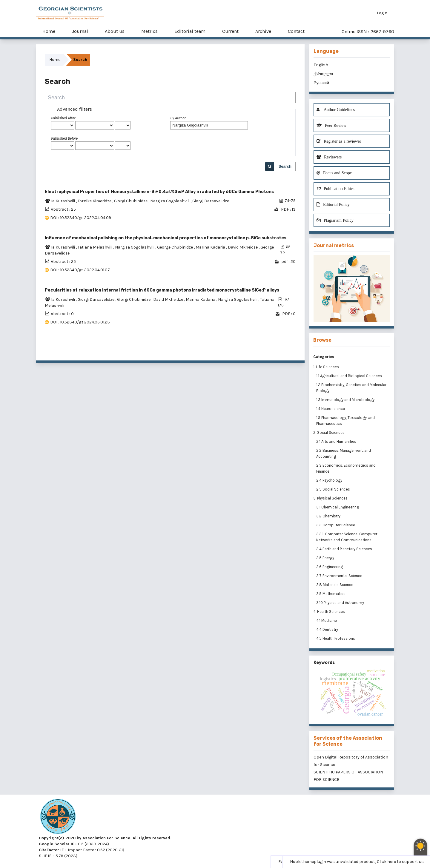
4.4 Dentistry (328, 629)
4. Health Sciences (329, 612)
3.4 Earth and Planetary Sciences (345, 549)
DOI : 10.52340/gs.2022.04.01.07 (80, 270)
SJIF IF (45, 856)
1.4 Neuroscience (331, 409)
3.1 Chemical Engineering (338, 507)
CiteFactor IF (51, 850)
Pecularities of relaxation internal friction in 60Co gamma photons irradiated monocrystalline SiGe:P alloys (162, 290)
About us (115, 31)
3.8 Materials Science (335, 585)
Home (49, 31)
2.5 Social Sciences (334, 489)
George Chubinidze (175, 247)
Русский (321, 83)
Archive (263, 31)
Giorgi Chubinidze (131, 201)
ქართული (323, 74)
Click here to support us (400, 862)
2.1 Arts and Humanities (337, 441)
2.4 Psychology (330, 480)
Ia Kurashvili (63, 201)
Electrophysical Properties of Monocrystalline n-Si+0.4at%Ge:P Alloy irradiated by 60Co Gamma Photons (159, 192)
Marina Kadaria (211, 247)
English (321, 65)
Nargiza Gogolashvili (170, 201)
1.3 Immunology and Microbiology (346, 400)
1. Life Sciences (326, 367)
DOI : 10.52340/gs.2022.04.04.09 (81, 218)
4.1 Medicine (327, 620)
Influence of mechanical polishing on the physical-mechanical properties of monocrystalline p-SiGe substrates (166, 238)
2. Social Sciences (329, 433)
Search (285, 166)
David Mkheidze (243, 247)
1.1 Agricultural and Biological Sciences (350, 376)
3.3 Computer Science (336, 525)
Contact (296, 31)
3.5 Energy (326, 558)
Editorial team (190, 31)
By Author (178, 118)
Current (230, 31)
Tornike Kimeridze (95, 201)
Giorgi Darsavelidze (211, 201)
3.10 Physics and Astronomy (341, 603)
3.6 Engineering (330, 567)
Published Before (64, 138)
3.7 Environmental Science (340, 576)
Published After (63, 118)
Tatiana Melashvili (95, 247)
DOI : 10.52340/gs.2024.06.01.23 (80, 322)
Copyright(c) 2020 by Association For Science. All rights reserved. (105, 838)
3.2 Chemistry (329, 516)
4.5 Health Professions (336, 638)
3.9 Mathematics (331, 594)
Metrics (149, 31)
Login (382, 13)
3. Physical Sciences (330, 498)
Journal (80, 31)
